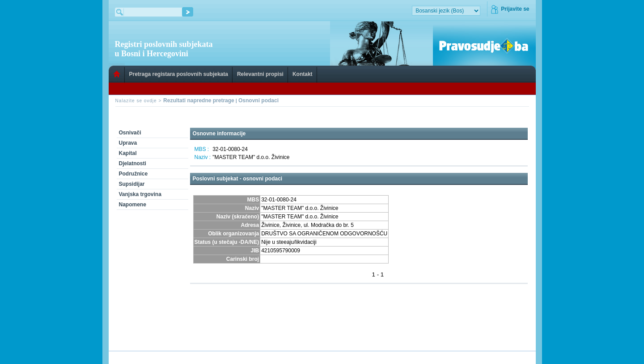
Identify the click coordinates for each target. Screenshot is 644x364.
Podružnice (133, 174)
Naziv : (203, 157)
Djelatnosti (133, 163)
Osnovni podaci (258, 100)
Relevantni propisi (260, 74)
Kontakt (303, 74)
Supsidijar (132, 184)
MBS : (202, 149)
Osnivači (130, 133)
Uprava (128, 143)
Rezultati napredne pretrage (199, 100)
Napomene (133, 205)
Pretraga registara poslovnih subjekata (179, 74)
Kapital (128, 153)
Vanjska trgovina (140, 194)
